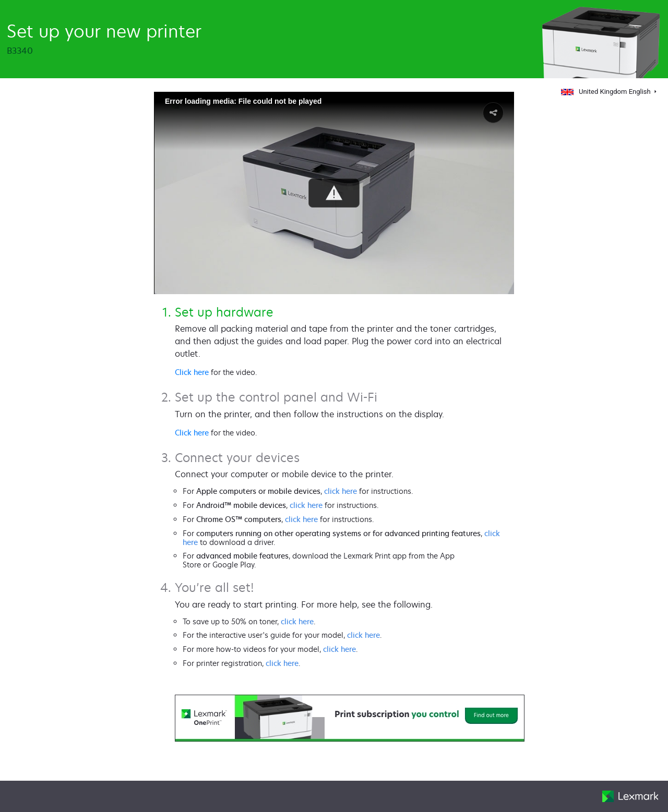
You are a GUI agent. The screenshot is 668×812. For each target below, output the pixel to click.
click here (341, 491)
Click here (192, 372)
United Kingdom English (607, 92)
